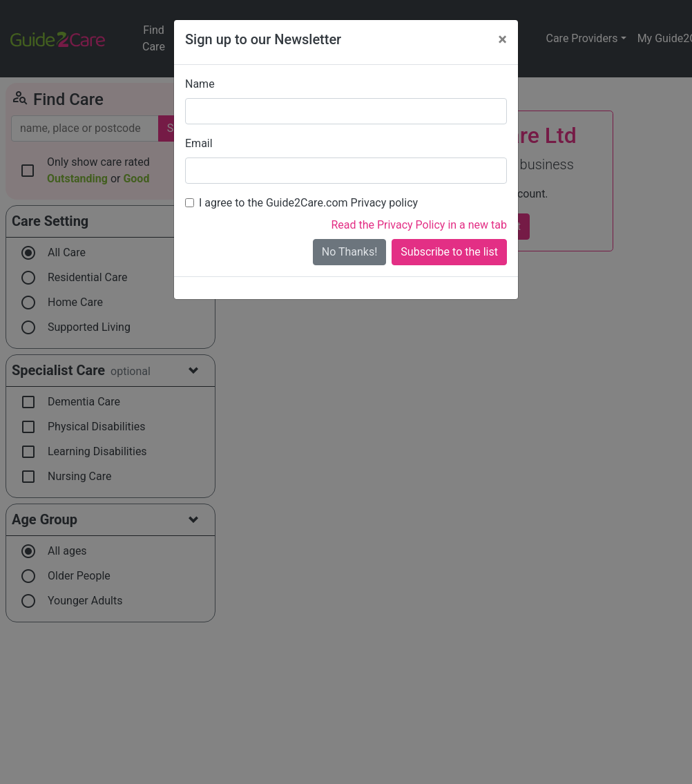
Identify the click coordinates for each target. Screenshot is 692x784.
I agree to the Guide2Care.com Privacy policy (308, 203)
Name (200, 84)
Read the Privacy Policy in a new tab (419, 225)
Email (199, 143)
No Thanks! (350, 252)
